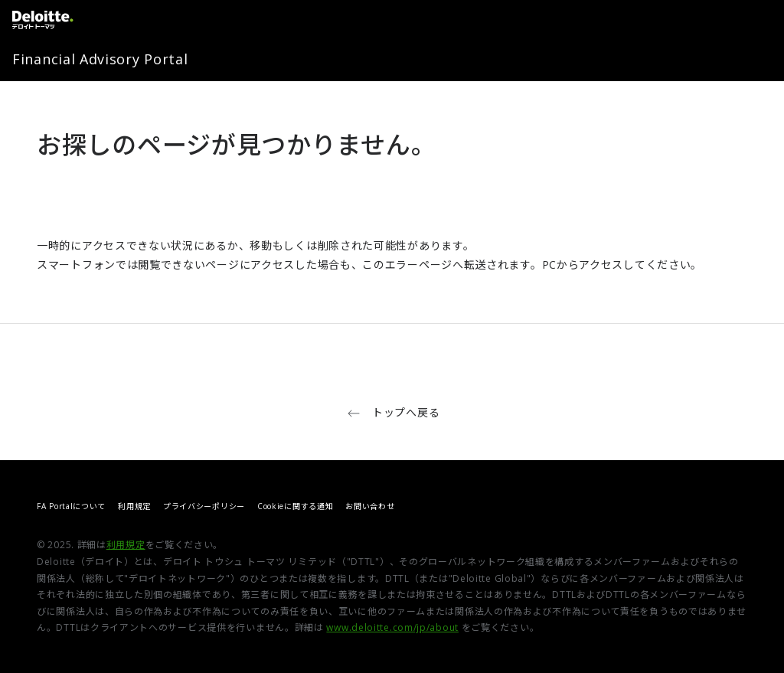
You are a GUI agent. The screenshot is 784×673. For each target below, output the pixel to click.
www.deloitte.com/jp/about (392, 627)
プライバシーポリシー (204, 506)
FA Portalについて (71, 506)
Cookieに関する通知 (295, 506)
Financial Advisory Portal (100, 59)
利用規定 (134, 506)
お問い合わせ (370, 506)
